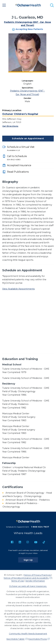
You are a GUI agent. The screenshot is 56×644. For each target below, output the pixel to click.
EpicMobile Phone (38, 639)
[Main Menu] (4, 5)
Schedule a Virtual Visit (30, 149)
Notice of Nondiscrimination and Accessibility (26, 578)
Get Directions (10, 126)
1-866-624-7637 (40, 527)
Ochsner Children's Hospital (20, 114)
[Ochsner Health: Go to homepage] (28, 5)
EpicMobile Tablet (16, 639)
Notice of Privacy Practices (37, 575)
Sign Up (31, 560)
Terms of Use (18, 581)
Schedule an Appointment (28, 138)
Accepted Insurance (19, 165)
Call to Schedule (30, 158)
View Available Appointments (18, 289)
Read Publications (18, 172)
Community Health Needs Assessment (28, 634)
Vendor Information (35, 581)
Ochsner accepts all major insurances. (28, 586)
